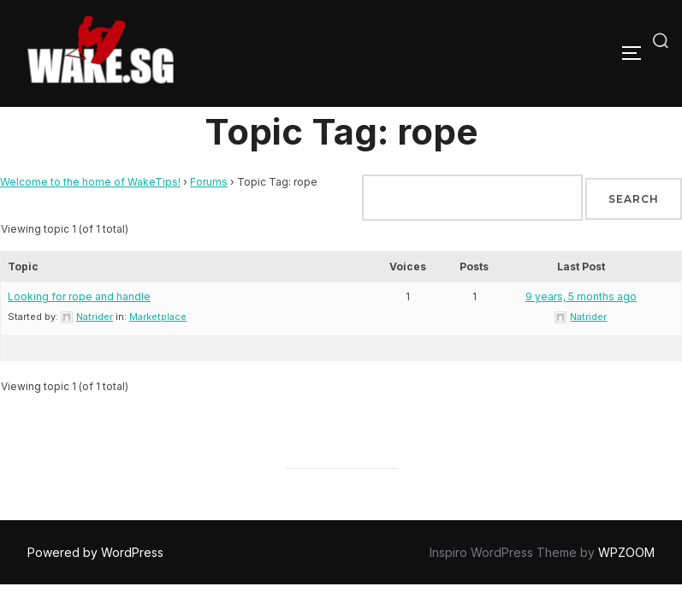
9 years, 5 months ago (581, 296)
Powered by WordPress (95, 552)
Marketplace (158, 317)
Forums (209, 182)
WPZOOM (626, 552)
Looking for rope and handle (79, 296)
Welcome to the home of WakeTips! (90, 182)
